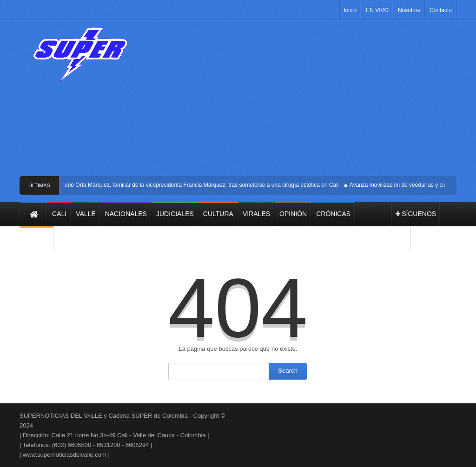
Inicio (350, 10)
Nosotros (409, 10)
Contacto (441, 10)
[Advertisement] (301, 102)
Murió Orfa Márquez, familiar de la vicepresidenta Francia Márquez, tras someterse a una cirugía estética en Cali (200, 185)
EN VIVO (377, 10)
